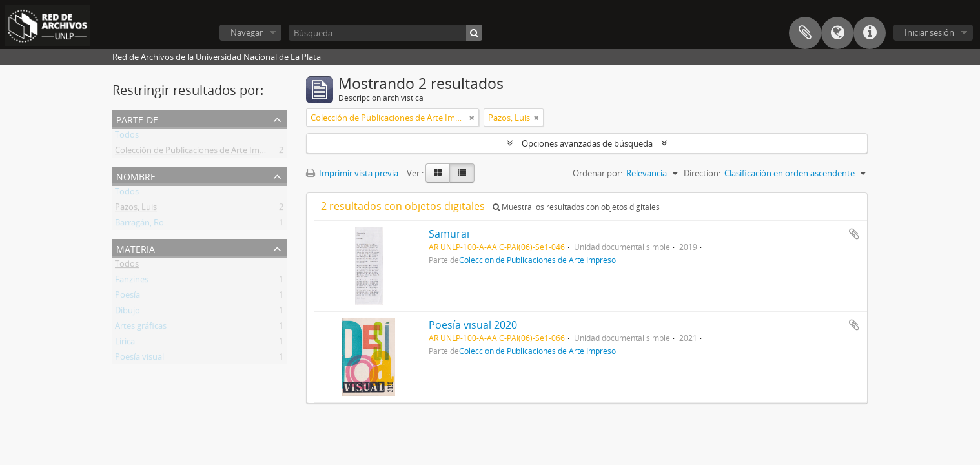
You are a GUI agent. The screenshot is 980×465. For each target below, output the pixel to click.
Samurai (449, 234)
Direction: (702, 173)
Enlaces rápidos (870, 33)
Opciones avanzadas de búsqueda (587, 143)
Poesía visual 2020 (473, 325)
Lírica (125, 344)
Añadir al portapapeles (854, 234)
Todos (127, 137)
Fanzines (132, 282)
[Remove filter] (472, 118)
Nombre (136, 175)
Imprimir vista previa (352, 173)
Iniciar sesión (929, 32)
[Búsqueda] (385, 33)
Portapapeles (805, 33)
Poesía (128, 297)
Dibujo (128, 313)
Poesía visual (139, 359)
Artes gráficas (141, 328)
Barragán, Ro (139, 225)
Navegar (247, 32)
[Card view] (438, 173)
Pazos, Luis (136, 209)
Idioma (837, 33)
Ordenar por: (597, 173)
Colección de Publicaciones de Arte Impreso (198, 152)
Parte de (137, 119)
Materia (136, 248)
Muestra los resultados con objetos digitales (576, 207)
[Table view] (462, 173)
